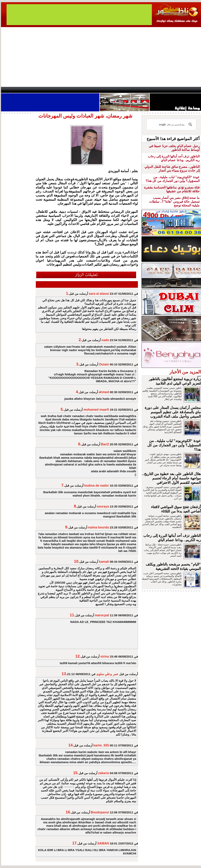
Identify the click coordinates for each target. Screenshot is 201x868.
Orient (124, 90)
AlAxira (28, 90)
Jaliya (94, 90)
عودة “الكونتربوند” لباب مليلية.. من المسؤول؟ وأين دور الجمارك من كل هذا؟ (174, 445)
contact (13, 90)
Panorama (57, 90)
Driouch (159, 90)
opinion (41, 90)
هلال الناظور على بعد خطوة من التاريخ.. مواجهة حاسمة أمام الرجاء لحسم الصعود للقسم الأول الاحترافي (171, 478)
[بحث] (172, 125)
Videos (77, 90)
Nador (176, 90)
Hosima (141, 90)
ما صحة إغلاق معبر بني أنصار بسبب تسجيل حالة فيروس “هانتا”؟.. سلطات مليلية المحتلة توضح (174, 202)
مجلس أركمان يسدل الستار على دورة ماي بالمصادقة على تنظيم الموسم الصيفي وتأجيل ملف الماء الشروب (173, 412)
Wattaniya (109, 90)
